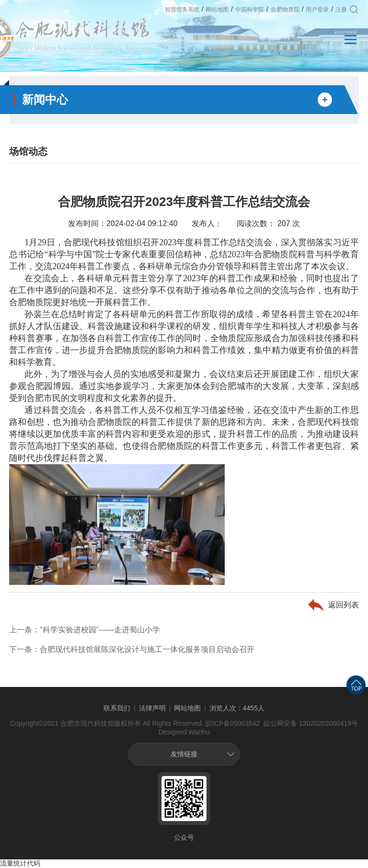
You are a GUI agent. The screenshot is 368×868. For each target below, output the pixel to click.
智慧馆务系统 (182, 10)
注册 (341, 10)
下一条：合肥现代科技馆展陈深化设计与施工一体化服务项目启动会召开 (132, 649)
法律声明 (152, 708)
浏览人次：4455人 (237, 708)
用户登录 (317, 10)
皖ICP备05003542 (233, 723)
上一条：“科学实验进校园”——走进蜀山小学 (85, 630)
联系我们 (117, 708)
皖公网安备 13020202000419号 (310, 723)
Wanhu (199, 732)
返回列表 (344, 605)
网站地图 (217, 10)
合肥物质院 (285, 10)
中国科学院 (250, 10)
